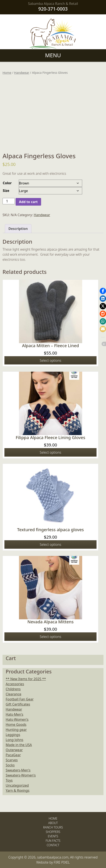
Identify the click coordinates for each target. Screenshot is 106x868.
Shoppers (53, 832)
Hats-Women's (17, 719)
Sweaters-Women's (21, 775)
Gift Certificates (18, 704)
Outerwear (14, 750)
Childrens (13, 689)
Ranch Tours (53, 827)
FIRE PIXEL (62, 862)
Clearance (13, 694)
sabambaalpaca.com (53, 857)
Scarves (12, 760)
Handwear (22, 72)
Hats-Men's (14, 714)
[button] (103, 291)
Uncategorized (17, 785)
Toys (9, 780)
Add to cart (28, 202)
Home (7, 72)
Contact (53, 845)
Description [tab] (18, 229)
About (53, 823)
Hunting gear (16, 730)
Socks (10, 765)
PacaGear (13, 755)
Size (6, 191)
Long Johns (14, 740)
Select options (51, 360)
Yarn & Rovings (18, 790)
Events (53, 836)
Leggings (13, 735)
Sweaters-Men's (18, 770)
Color (7, 183)
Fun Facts (53, 841)
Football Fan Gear (20, 699)
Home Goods (16, 725)
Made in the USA (19, 745)
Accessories (15, 684)
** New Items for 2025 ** (26, 679)
